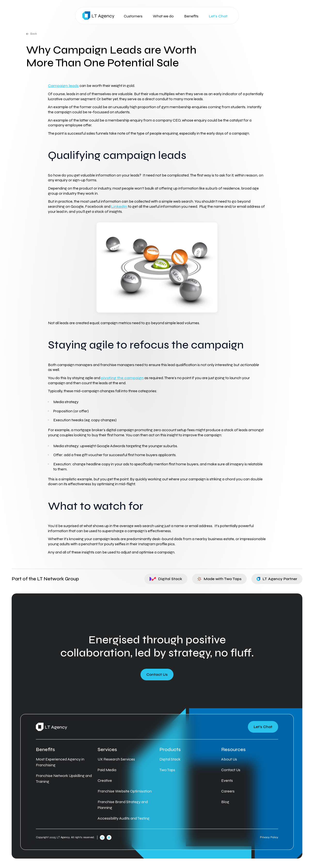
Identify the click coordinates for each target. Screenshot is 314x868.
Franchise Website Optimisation (125, 791)
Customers (133, 16)
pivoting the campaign (122, 378)
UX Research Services (116, 759)
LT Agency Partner (277, 579)
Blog (225, 802)
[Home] (98, 16)
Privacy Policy (269, 837)
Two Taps (167, 770)
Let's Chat (218, 16)
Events (227, 780)
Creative (105, 780)
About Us (229, 759)
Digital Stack (166, 579)
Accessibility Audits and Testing (124, 818)
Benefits (191, 16)
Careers (228, 791)
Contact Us (157, 674)
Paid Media (107, 770)
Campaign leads (63, 86)
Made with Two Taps (220, 579)
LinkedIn (119, 206)
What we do (163, 16)
